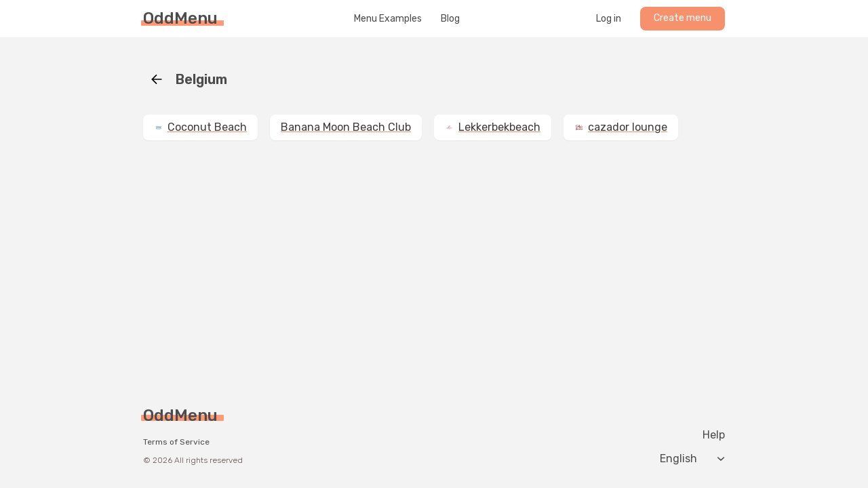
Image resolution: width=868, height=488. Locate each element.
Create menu (683, 18)
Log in (609, 19)
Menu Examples (388, 19)
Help (714, 435)
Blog (450, 19)
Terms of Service (176, 442)
